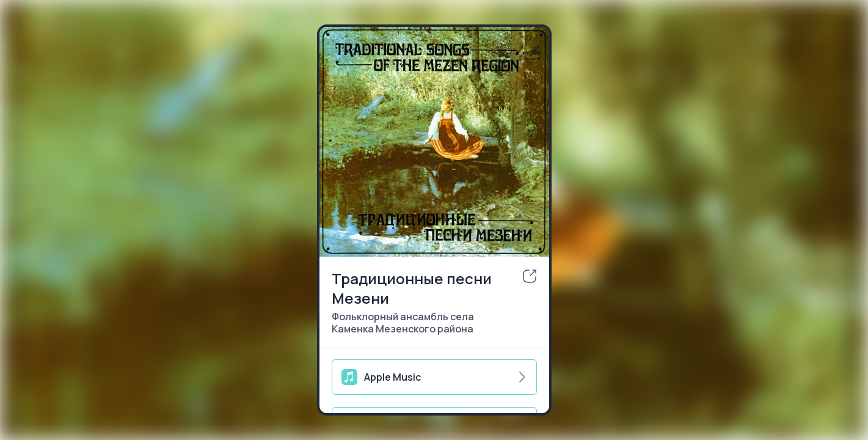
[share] (530, 276)
